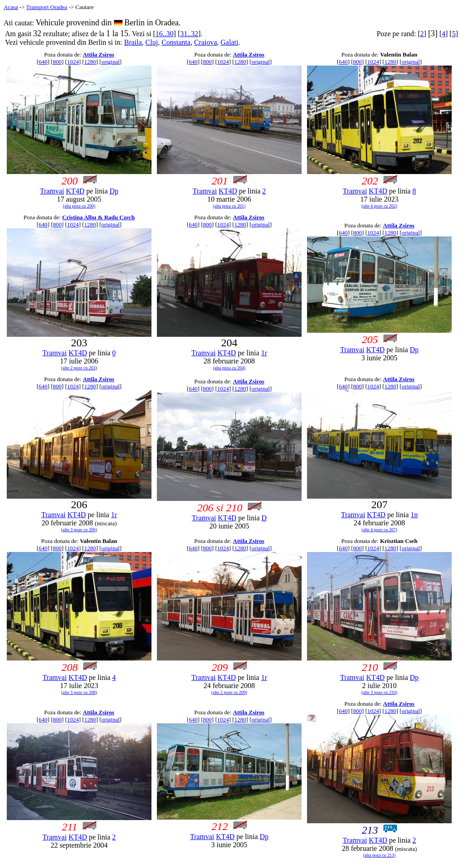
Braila (133, 42)
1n (414, 515)
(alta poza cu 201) (229, 206)
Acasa (11, 7)
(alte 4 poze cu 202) (379, 206)
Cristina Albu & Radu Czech (99, 217)
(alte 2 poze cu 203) (79, 368)
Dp (114, 191)
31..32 (189, 34)
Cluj (152, 42)
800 (57, 62)
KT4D (75, 191)
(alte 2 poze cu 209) (229, 692)
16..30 (165, 34)
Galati (229, 42)
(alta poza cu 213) (379, 855)
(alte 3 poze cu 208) (79, 692)
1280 (90, 62)
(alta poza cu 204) (229, 368)
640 (43, 62)
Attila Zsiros (98, 54)
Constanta (176, 42)
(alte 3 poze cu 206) (79, 530)
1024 (73, 62)
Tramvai (52, 191)
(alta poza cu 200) (79, 206)
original (110, 62)
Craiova (206, 42)
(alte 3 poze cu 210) (379, 692)
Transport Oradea (47, 7)
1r (264, 353)
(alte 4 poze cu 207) (379, 530)
